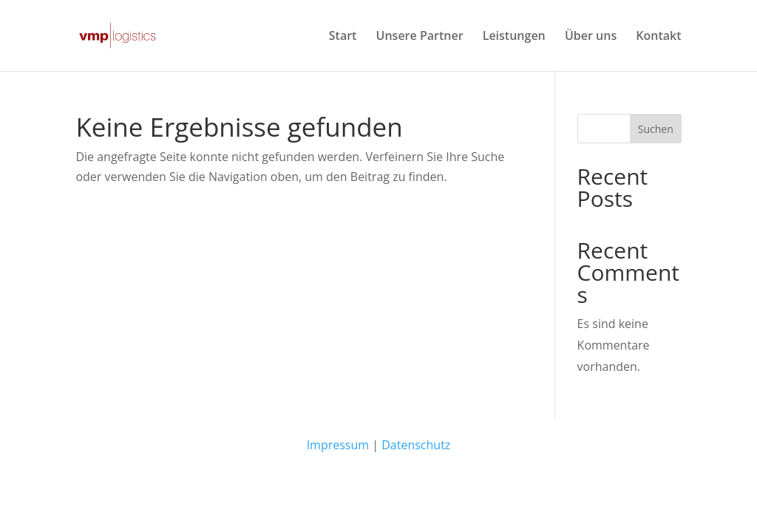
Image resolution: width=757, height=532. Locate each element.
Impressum (338, 445)
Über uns (591, 37)
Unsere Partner (420, 37)
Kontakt (658, 37)
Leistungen (514, 37)
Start (343, 37)
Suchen (656, 129)
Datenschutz (416, 445)
